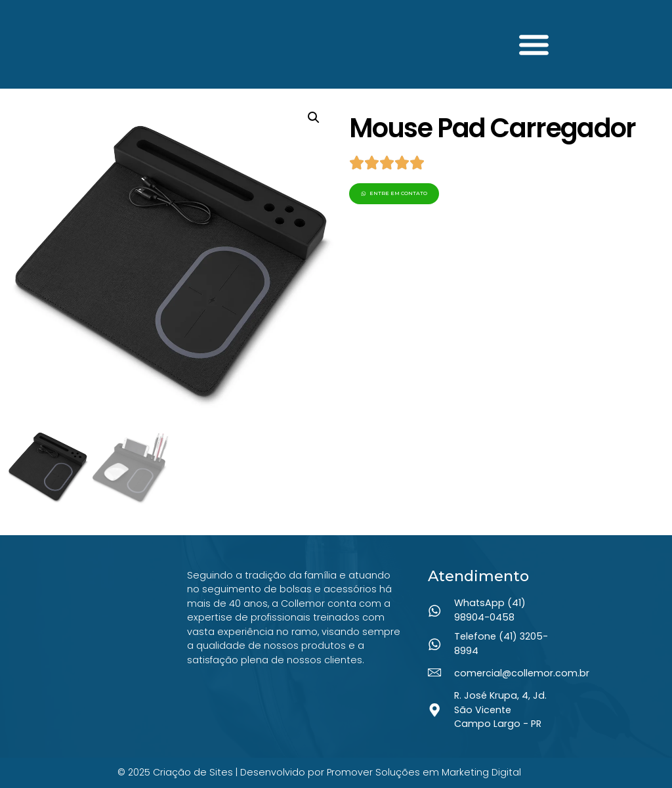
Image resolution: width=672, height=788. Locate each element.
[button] (534, 45)
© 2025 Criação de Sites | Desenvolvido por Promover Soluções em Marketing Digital (319, 772)
